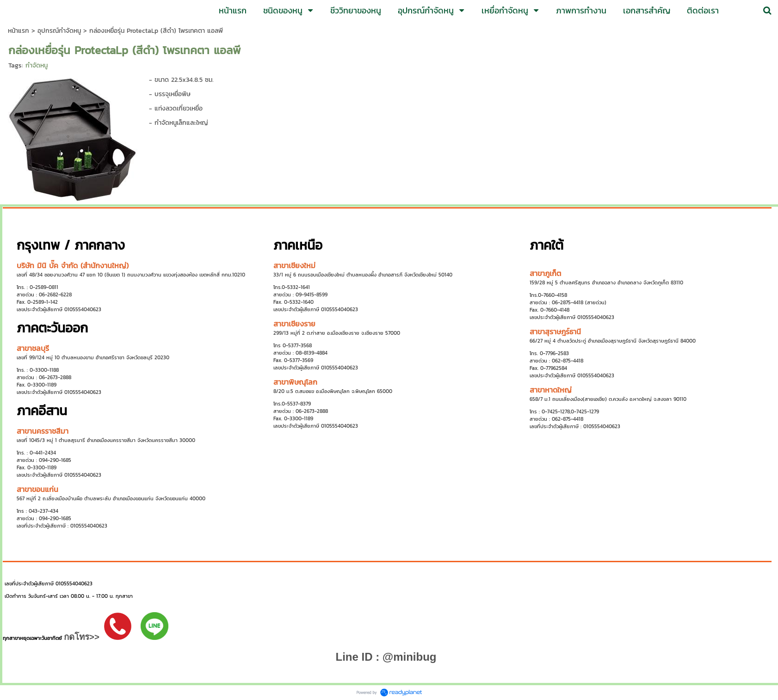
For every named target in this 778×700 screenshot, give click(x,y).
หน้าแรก (19, 31)
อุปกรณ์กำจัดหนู (59, 31)
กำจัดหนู (37, 65)
